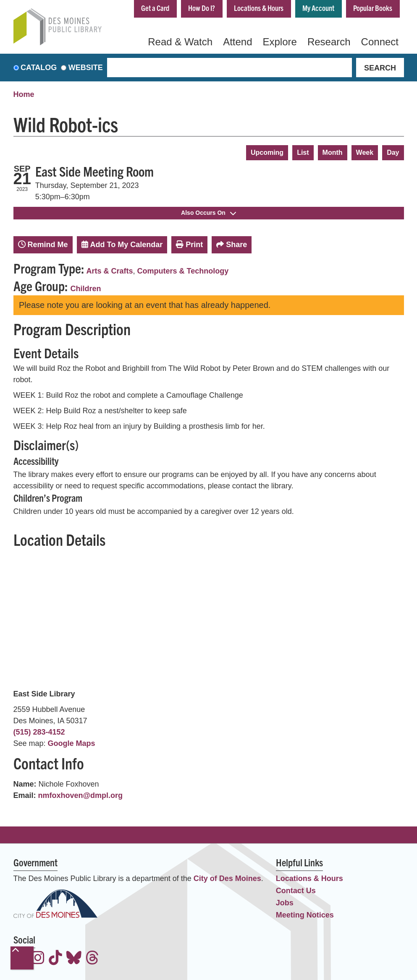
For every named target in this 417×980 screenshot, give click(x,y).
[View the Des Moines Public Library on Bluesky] (74, 959)
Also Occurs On (208, 213)
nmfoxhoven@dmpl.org (81, 795)
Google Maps (72, 743)
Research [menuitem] (329, 42)
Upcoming (267, 152)
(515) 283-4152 (39, 732)
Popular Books (373, 8)
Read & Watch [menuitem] (180, 42)
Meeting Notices (305, 915)
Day (393, 152)
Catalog (39, 68)
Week (365, 152)
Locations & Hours (259, 8)
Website (86, 68)
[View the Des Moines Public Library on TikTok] (55, 959)
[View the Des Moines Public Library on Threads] (92, 959)
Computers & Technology (183, 271)
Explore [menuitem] (280, 42)
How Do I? (202, 8)
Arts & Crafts (110, 271)
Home (24, 94)
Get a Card (155, 8)
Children (86, 289)
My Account (318, 8)
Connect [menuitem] (380, 42)
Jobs (285, 903)
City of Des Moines (227, 878)
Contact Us (296, 891)
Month (333, 152)
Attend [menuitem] (237, 42)
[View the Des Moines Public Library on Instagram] (38, 959)
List (303, 152)
